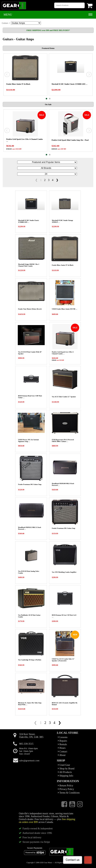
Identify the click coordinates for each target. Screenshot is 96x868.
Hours (62, 748)
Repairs (62, 741)
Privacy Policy (66, 789)
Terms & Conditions (69, 793)
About (62, 755)
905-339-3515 (26, 744)
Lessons (63, 737)
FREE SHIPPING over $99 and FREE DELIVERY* (48, 30)
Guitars (5, 23)
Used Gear (64, 765)
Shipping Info (65, 776)
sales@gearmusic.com (29, 761)
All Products (65, 772)
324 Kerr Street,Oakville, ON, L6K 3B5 (31, 736)
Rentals (62, 744)
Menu (8, 15)
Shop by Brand (66, 769)
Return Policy (65, 786)
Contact (63, 752)
